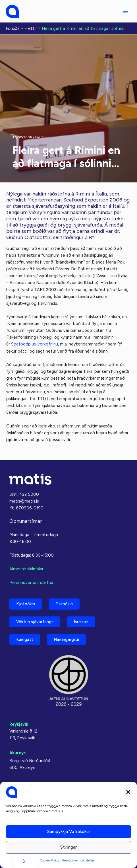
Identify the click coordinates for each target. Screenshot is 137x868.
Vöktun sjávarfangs (35, 622)
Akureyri (18, 753)
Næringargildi (66, 639)
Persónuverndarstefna (78, 860)
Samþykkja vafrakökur (69, 832)
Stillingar (68, 847)
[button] (128, 792)
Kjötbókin (26, 604)
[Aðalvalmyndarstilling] (125, 11)
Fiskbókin (64, 604)
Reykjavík (19, 724)
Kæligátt (25, 639)
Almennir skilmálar (26, 569)
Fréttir (41, 137)
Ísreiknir (81, 622)
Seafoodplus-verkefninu (35, 344)
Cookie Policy (49, 860)
